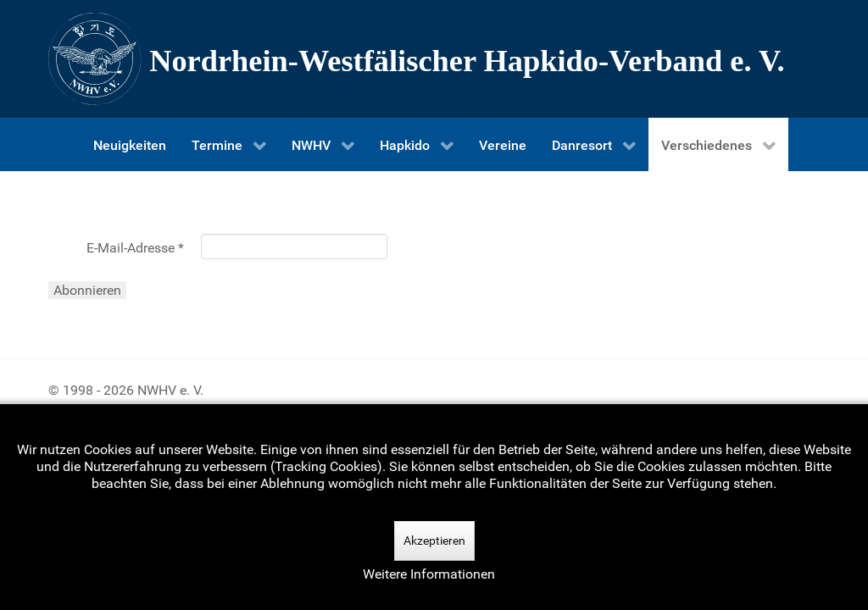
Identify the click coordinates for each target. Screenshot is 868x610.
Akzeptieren (434, 541)
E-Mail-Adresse (135, 248)
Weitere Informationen (429, 574)
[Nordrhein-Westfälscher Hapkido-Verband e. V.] (434, 59)
